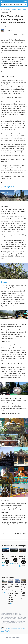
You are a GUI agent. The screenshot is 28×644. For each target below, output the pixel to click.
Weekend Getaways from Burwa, (8, 613)
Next (24, 560)
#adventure (13, 630)
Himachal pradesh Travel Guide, (16, 621)
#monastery (3, 630)
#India (18, 629)
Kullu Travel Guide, (11, 619)
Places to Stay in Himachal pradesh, (12, 620)
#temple (21, 629)
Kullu (4, 282)
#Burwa (3, 629)
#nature (23, 630)
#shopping (8, 630)
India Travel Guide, (8, 624)
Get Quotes (7, 562)
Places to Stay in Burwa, (9, 615)
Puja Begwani (13, 604)
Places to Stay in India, (11, 623)
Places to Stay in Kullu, (18, 617)
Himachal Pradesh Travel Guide (10, 10)
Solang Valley (8, 187)
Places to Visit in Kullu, (8, 617)
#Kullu (6, 629)
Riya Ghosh (19, 598)
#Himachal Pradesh (12, 629)
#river (24, 629)
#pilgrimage (19, 630)
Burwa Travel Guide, (9, 616)
